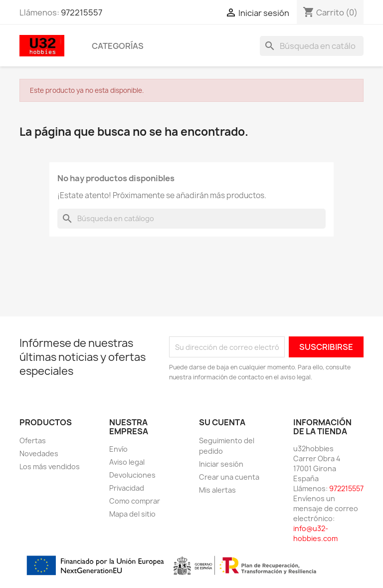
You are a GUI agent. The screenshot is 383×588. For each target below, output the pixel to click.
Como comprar (135, 501)
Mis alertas (217, 490)
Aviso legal (127, 462)
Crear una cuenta (229, 477)
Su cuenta (222, 422)
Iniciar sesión (221, 464)
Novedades (39, 453)
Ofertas (33, 441)
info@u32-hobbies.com (315, 533)
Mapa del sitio (132, 514)
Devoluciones (132, 475)
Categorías (118, 46)
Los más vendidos (50, 466)
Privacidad (127, 488)
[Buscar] (312, 46)
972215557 (82, 12)
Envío (118, 449)
